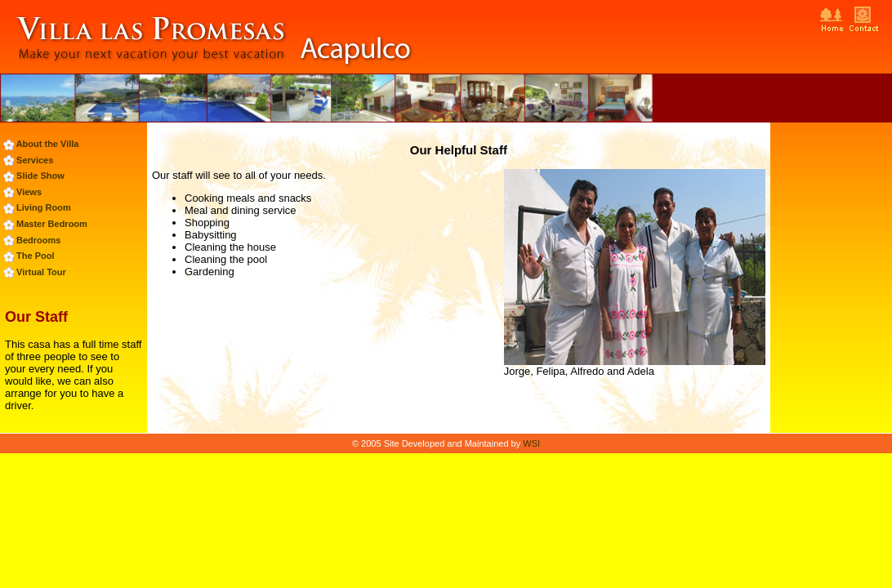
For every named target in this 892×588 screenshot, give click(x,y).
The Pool (35, 256)
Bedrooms (38, 240)
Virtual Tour (41, 272)
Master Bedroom (52, 224)
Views (29, 192)
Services (35, 160)
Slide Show (40, 176)
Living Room (44, 207)
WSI (531, 443)
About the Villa (48, 144)
